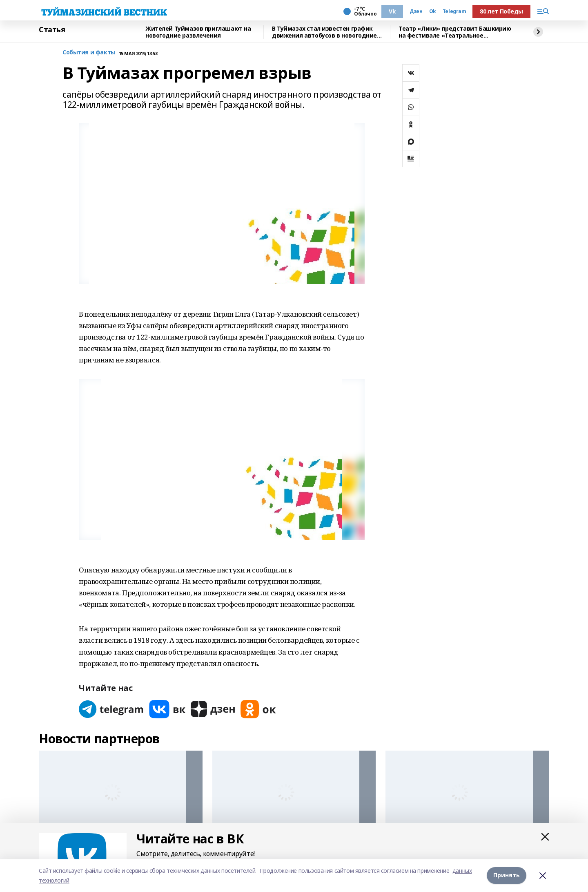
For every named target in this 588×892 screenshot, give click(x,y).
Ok (433, 11)
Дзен (416, 11)
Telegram (454, 11)
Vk (392, 11)
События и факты (89, 53)
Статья (52, 30)
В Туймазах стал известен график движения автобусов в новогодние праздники (324, 32)
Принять (507, 875)
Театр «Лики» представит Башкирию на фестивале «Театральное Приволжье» (455, 32)
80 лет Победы (501, 11)
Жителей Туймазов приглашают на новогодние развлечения (198, 32)
